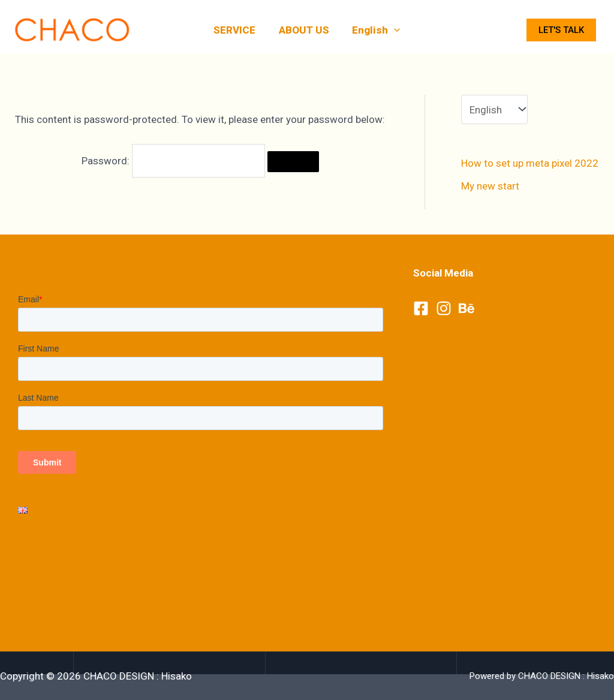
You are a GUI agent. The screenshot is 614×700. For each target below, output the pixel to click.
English (374, 30)
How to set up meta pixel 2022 (530, 163)
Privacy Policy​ (49, 571)
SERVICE (237, 30)
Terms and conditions (67, 554)
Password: (174, 161)
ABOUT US (304, 30)
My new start (490, 186)
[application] (392, 30)
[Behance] (466, 308)
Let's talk (561, 30)
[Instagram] (444, 308)
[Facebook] (421, 308)
